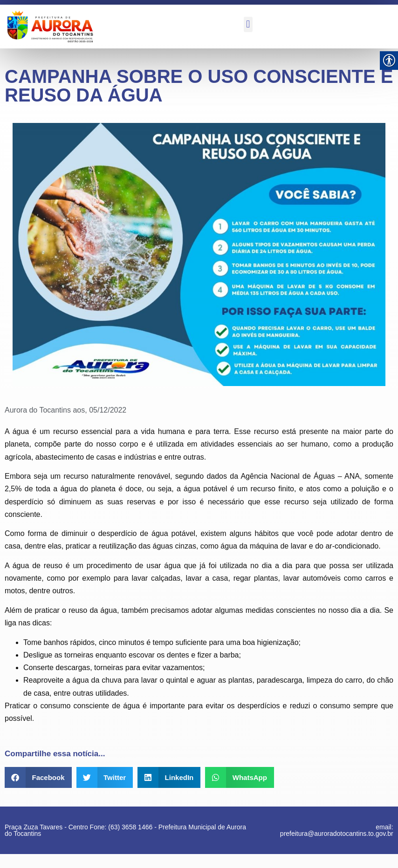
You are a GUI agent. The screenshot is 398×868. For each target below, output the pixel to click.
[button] (248, 24)
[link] (49, 27)
